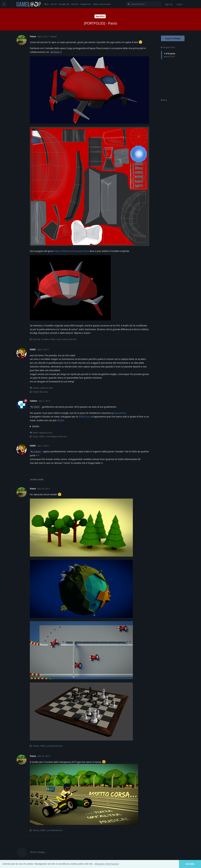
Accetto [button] (190, 864)
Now (164, 100)
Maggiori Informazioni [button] (107, 864)
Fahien (37, 452)
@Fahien (55, 52)
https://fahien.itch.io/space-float (71, 251)
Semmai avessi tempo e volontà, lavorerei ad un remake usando (90, 426)
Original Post (168, 47)
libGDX (60, 420)
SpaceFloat (120, 413)
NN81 (37, 407)
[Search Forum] (144, 4)
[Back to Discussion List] (4, 4)
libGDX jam (84, 417)
